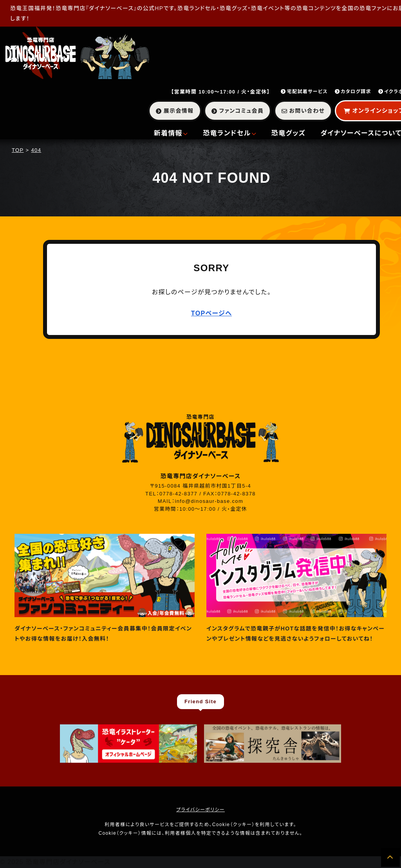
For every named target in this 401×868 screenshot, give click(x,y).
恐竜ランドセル (230, 133)
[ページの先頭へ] (390, 857)
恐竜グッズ (289, 133)
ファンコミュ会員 (238, 111)
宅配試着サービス (304, 92)
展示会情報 (175, 111)
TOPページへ (211, 313)
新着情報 (171, 133)
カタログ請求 (353, 92)
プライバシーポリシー (200, 810)
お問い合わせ (303, 111)
